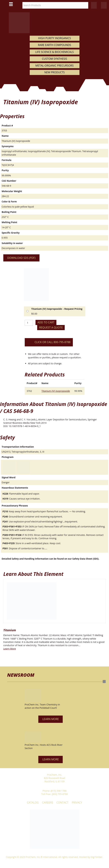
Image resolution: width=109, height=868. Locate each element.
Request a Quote (51, 327)
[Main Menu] (11, 4)
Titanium (10, 630)
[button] (51, 719)
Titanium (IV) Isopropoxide (56, 391)
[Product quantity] (29, 323)
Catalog (33, 802)
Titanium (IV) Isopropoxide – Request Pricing (57, 309)
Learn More (10, 649)
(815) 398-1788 (59, 791)
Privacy (77, 802)
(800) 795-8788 (60, 794)
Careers (48, 802)
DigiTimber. (97, 857)
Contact (62, 802)
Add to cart (46, 322)
